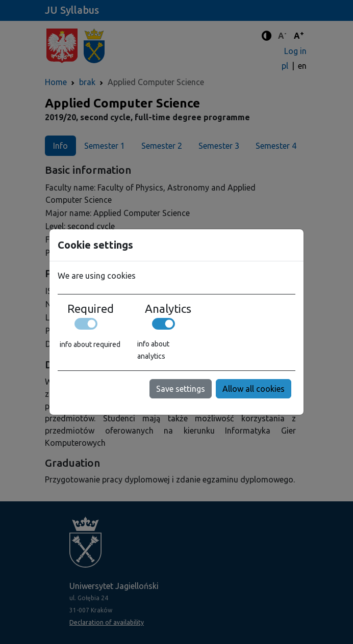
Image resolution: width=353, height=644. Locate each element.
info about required (90, 344)
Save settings (181, 389)
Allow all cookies (254, 389)
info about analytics (153, 350)
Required (91, 309)
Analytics (168, 309)
